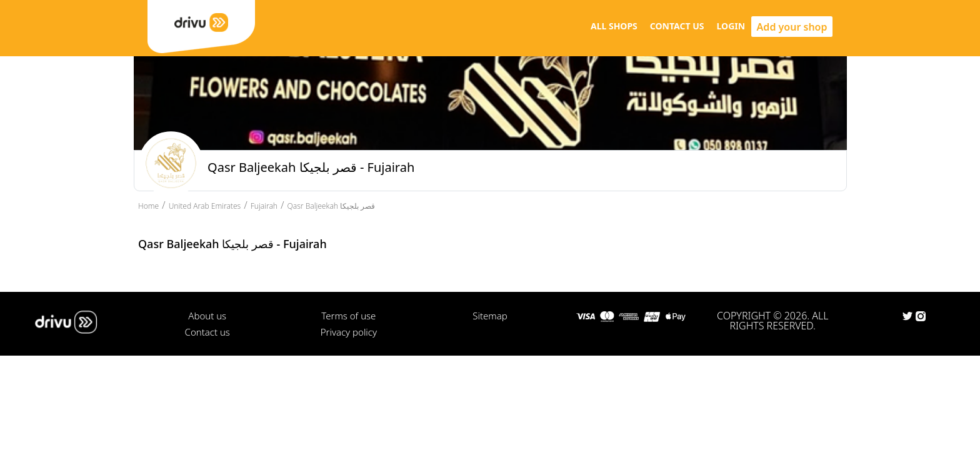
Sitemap (490, 316)
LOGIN (731, 26)
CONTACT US (677, 26)
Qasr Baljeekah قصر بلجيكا (332, 206)
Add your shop (792, 27)
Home (148, 206)
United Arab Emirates (205, 206)
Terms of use (348, 316)
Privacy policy (349, 332)
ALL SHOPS (614, 26)
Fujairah (264, 206)
